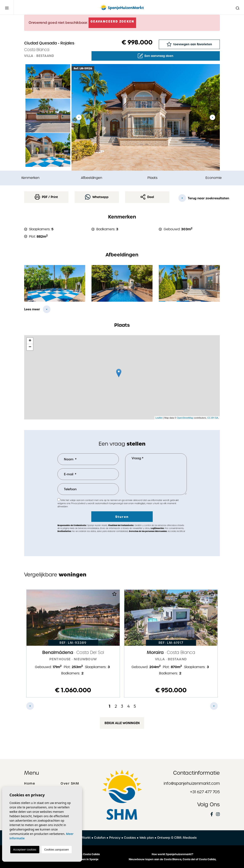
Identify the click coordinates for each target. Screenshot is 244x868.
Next (212, 117)
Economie (214, 178)
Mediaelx (190, 838)
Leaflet (159, 418)
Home (30, 784)
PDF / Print (46, 197)
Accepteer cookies (25, 849)
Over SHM (70, 784)
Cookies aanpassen (57, 849)
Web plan (147, 838)
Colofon (100, 838)
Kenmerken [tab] (30, 178)
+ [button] (30, 341)
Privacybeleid (79, 503)
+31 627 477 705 (205, 792)
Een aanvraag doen (156, 56)
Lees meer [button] (32, 309)
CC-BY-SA (213, 418)
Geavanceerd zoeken (112, 21)
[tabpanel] (73, 644)
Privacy (115, 838)
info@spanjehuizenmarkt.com (192, 783)
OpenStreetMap (185, 418)
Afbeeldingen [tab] (92, 178)
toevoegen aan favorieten (189, 44)
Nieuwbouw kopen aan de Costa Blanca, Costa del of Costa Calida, (172, 859)
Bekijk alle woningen (122, 723)
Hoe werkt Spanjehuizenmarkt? (172, 854)
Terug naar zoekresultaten (199, 198)
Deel (147, 197)
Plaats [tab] (152, 178)
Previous (79, 117)
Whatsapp (97, 197)
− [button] (30, 347)
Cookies (130, 838)
